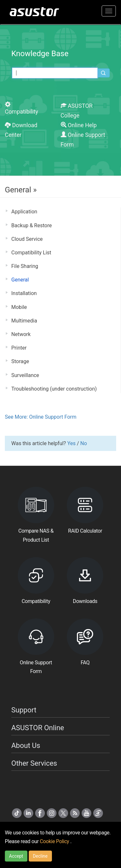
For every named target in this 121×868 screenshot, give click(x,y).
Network (21, 334)
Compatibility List (31, 253)
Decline (40, 856)
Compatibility (21, 108)
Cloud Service (27, 239)
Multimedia (24, 321)
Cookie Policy (55, 841)
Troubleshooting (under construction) (54, 389)
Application (24, 212)
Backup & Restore (31, 225)
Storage (20, 361)
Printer (19, 348)
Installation (24, 293)
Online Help (79, 125)
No (84, 443)
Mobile (19, 307)
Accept (16, 856)
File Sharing (25, 266)
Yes (71, 443)
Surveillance (25, 375)
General (20, 280)
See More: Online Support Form (41, 417)
